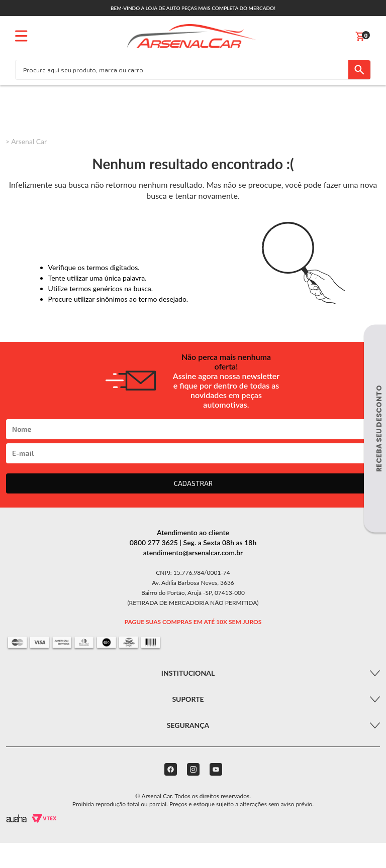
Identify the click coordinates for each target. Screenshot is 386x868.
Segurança (188, 725)
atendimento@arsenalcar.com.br (193, 552)
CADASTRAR (193, 483)
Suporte (188, 699)
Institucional (188, 673)
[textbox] (182, 70)
